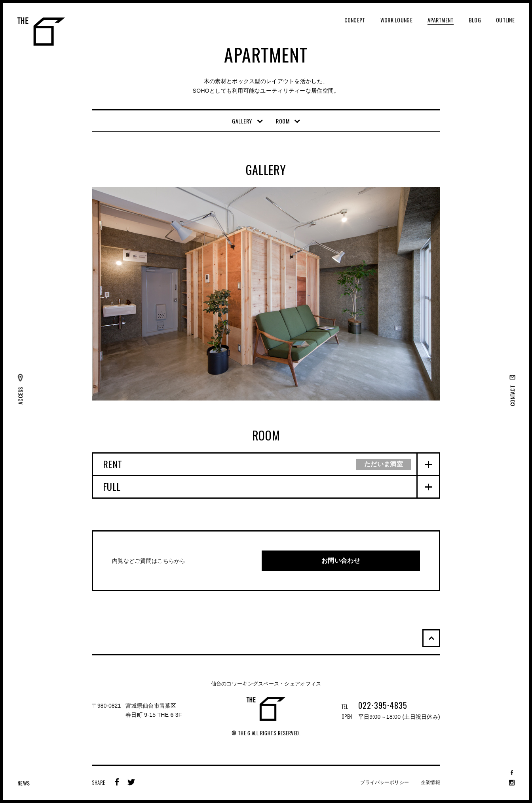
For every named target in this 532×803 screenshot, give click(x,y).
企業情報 (430, 782)
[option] (266, 294)
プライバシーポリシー (385, 782)
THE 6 (41, 32)
